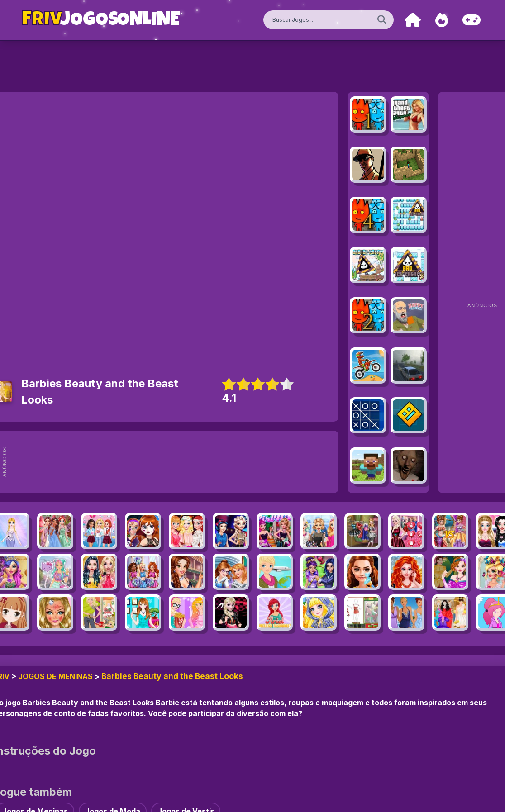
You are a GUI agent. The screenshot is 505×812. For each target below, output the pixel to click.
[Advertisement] (184, 462)
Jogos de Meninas (55, 676)
